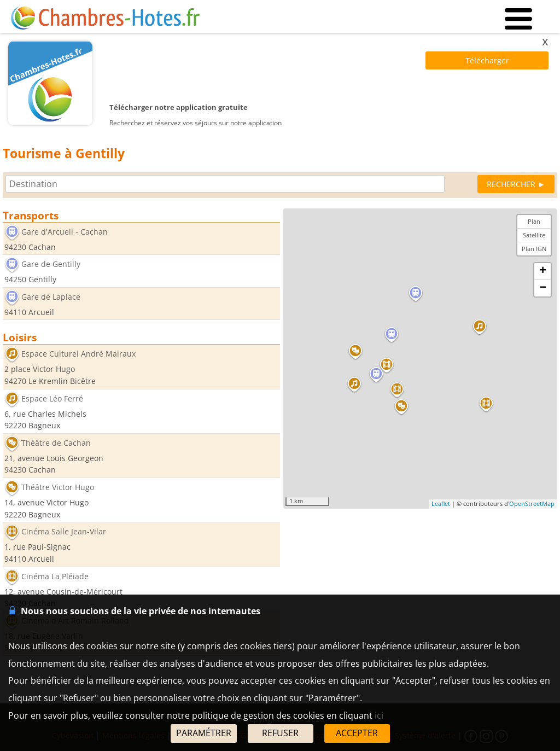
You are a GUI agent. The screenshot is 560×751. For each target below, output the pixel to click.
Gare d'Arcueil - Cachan (65, 232)
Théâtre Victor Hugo (58, 487)
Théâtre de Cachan (56, 443)
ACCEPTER (357, 733)
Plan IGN (534, 249)
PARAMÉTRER (204, 733)
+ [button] (543, 271)
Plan (534, 221)
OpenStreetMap (532, 503)
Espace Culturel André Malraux (78, 354)
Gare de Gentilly (51, 264)
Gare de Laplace (51, 297)
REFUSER (280, 733)
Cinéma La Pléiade (55, 576)
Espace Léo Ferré (52, 398)
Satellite (534, 235)
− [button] (543, 288)
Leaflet (441, 503)
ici (379, 715)
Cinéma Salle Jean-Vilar (64, 532)
